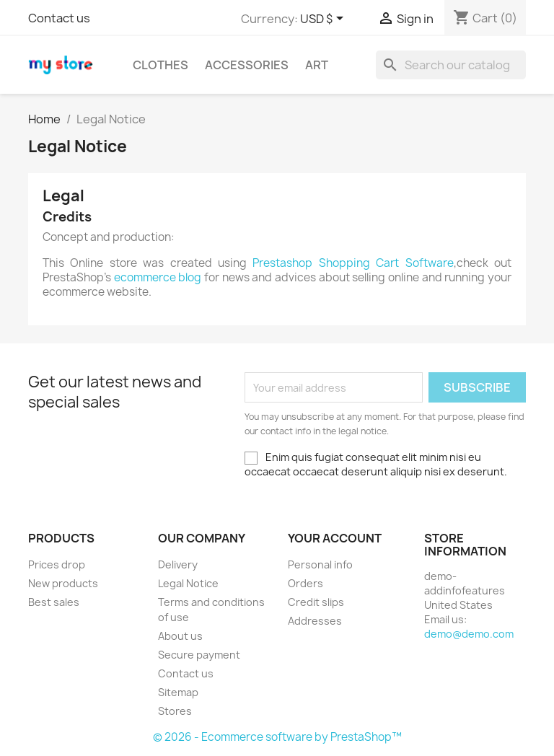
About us (180, 636)
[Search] (451, 65)
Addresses (315, 621)
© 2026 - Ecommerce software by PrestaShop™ (277, 737)
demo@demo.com (469, 634)
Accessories (247, 65)
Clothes (161, 65)
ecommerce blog (158, 277)
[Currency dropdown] (324, 19)
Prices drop (57, 564)
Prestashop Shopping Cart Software (353, 263)
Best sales (54, 602)
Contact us (59, 18)
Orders (305, 583)
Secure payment (199, 655)
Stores (175, 711)
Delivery (178, 564)
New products (63, 583)
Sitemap (178, 692)
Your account (335, 538)
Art (317, 65)
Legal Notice (188, 583)
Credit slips (316, 602)
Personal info (320, 564)
